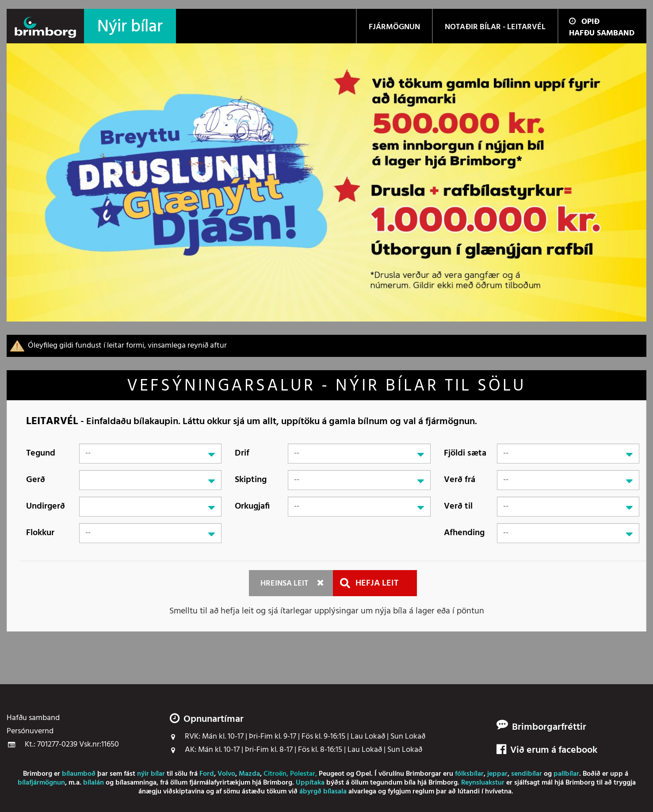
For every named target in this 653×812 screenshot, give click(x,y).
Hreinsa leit (284, 584)
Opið (584, 22)
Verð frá (460, 480)
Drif (242, 453)
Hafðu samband (602, 33)
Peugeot (332, 774)
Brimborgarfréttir (549, 728)
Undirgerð (46, 506)
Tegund (41, 453)
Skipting (251, 480)
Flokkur (40, 533)
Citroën (275, 774)
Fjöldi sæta (465, 453)
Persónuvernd (30, 732)
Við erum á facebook (547, 751)
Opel (363, 774)
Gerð (36, 480)
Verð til (458, 506)
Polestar (303, 774)
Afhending (464, 533)
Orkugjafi (252, 506)
